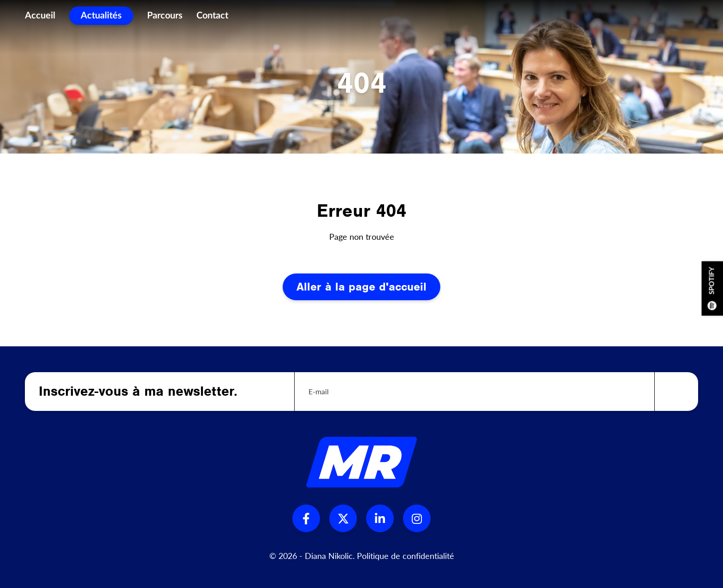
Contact (212, 18)
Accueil (40, 18)
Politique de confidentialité (406, 556)
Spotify (712, 288)
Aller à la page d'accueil (361, 287)
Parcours (165, 18)
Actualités (101, 18)
